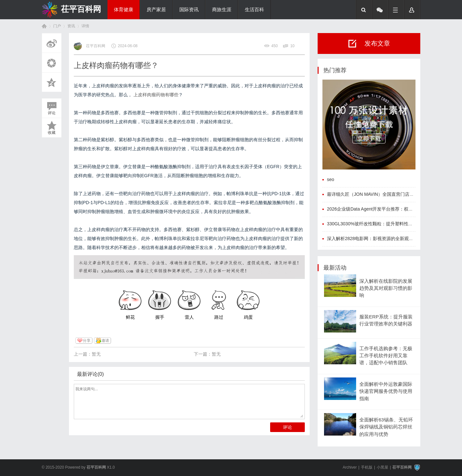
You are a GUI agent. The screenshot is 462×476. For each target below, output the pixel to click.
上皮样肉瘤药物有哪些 (156, 95)
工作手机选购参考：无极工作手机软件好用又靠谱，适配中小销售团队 (386, 356)
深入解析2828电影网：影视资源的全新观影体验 (375, 238)
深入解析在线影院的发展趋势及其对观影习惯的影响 (386, 288)
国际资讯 (189, 10)
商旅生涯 (222, 10)
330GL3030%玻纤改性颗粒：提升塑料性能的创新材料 (381, 224)
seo (331, 179)
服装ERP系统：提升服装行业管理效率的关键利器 (386, 320)
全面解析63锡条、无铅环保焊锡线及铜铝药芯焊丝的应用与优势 (386, 427)
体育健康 (124, 10)
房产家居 (156, 10)
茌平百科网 (81, 9)
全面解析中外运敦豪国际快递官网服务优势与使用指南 (386, 391)
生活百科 (254, 10)
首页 (44, 26)
